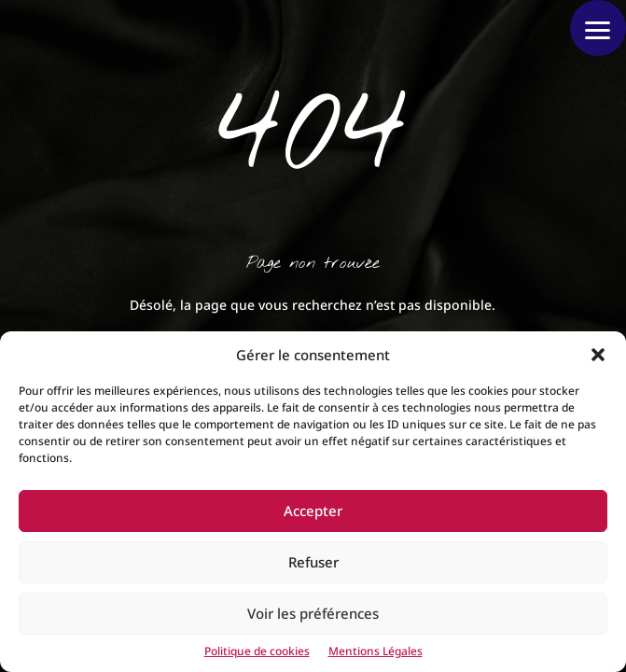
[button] (598, 355)
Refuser (313, 562)
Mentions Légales (376, 651)
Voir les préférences (313, 613)
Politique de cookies (257, 651)
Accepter (313, 511)
